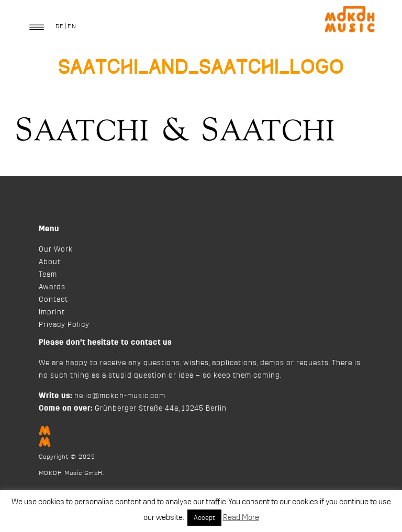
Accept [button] (204, 518)
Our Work (56, 250)
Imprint (52, 312)
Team (48, 275)
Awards (52, 287)
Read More (241, 518)
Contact (53, 300)
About (50, 262)
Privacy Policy (64, 325)
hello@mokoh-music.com (120, 396)
